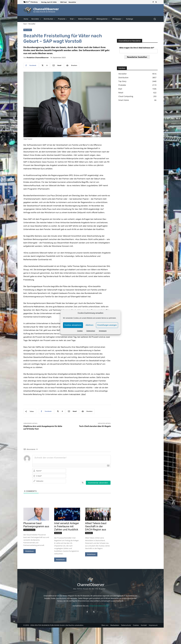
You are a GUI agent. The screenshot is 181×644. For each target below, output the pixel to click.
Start (25, 24)
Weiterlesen (30, 551)
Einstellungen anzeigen (107, 325)
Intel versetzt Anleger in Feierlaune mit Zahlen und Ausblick (67, 526)
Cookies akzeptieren (73, 325)
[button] (155, 19)
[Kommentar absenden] (98, 483)
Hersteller (32, 24)
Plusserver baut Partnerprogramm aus (36, 525)
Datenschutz (91, 331)
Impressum (103, 331)
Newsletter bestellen (137, 57)
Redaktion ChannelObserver (38, 58)
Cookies (80, 331)
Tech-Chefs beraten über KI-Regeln (95, 426)
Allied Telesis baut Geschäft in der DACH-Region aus (96, 526)
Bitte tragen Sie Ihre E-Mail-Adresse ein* (137, 48)
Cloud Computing (29, 530)
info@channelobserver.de (99, 606)
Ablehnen (89, 325)
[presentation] (95, 473)
